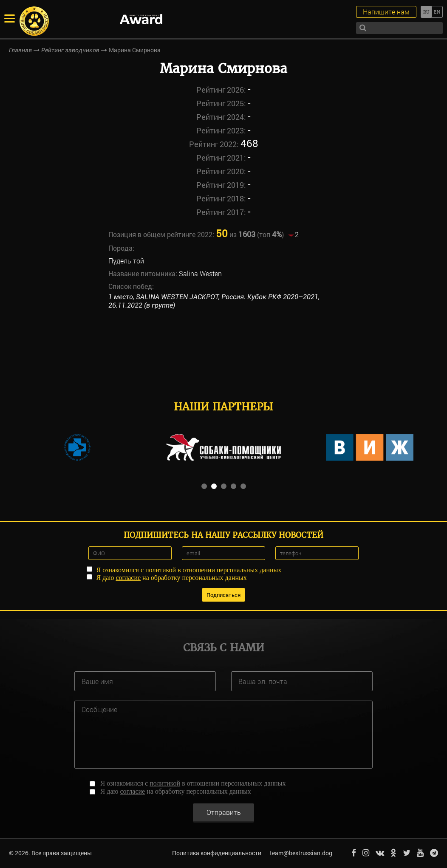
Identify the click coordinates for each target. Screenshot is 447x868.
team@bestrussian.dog (301, 853)
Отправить (224, 812)
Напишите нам (386, 12)
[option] (77, 447)
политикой (161, 570)
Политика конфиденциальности (217, 853)
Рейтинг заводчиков (70, 50)
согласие (128, 578)
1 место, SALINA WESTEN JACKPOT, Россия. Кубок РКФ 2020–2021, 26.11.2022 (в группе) (214, 301)
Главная (20, 50)
